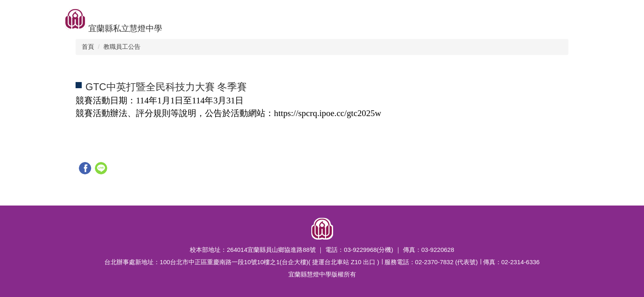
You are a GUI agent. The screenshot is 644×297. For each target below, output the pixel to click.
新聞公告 (244, 10)
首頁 (88, 47)
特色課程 (328, 10)
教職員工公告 (122, 47)
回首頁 (16, 10)
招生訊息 (167, 10)
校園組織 (206, 10)
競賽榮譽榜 (286, 10)
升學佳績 (51, 10)
